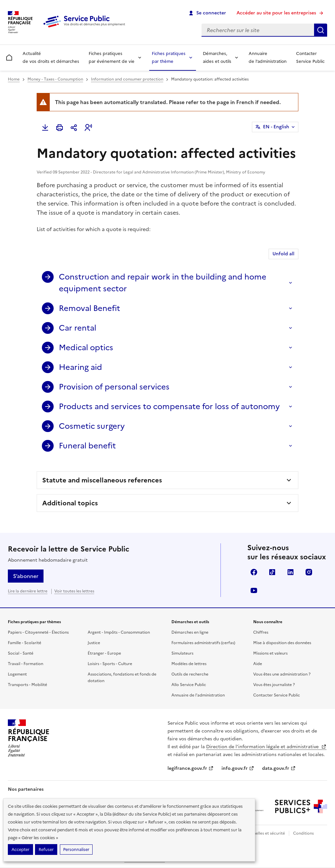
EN (276, 127)
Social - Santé (21, 653)
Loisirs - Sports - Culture (110, 664)
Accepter (20, 850)
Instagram (309, 572)
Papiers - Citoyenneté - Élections (38, 632)
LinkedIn (291, 572)
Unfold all (283, 254)
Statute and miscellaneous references (102, 480)
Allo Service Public (189, 685)
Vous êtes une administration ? (282, 674)
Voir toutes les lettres (74, 591)
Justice (94, 643)
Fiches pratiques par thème (169, 57)
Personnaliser (76, 850)
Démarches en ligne (190, 632)
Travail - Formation (26, 664)
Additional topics (70, 503)
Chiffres (261, 632)
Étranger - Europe (104, 653)
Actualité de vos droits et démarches (51, 57)
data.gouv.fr (279, 768)
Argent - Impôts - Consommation (119, 632)
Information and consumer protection (127, 79)
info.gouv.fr (238, 768)
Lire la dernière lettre (28, 591)
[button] (88, 128)
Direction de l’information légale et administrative (266, 747)
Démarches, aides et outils (217, 57)
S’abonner (26, 576)
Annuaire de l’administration (268, 57)
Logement (17, 674)
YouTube (254, 590)
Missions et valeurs (270, 653)
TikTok (272, 572)
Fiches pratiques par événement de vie (112, 57)
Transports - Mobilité (27, 685)
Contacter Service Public (310, 57)
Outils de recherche (190, 674)
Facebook (254, 572)
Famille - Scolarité (25, 643)
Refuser (46, 850)
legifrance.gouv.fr (191, 768)
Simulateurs (182, 653)
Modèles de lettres (189, 664)
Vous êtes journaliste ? (274, 685)
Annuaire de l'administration (198, 695)
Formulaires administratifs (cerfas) (203, 643)
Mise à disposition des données (282, 643)
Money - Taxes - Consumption (55, 79)
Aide (258, 664)
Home (14, 79)
